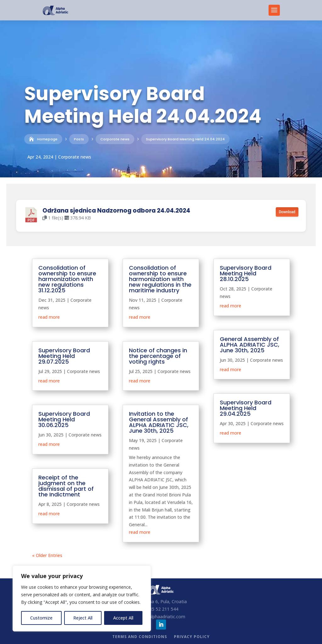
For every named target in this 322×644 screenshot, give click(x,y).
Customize (41, 618)
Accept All (123, 618)
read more (49, 317)
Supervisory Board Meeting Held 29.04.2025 (246, 408)
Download (287, 212)
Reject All (83, 618)
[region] (82, 598)
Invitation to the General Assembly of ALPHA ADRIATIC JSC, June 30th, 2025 (159, 422)
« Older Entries (47, 555)
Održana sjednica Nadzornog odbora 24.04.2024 (116, 211)
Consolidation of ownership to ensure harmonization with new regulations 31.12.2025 (67, 279)
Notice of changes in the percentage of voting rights (158, 356)
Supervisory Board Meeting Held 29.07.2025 (64, 356)
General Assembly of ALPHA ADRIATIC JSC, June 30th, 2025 (250, 345)
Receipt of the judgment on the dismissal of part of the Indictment (66, 486)
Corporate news (75, 157)
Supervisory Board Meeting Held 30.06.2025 (64, 419)
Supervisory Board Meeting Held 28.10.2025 (246, 273)
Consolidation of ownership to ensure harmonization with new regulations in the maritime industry (160, 279)
